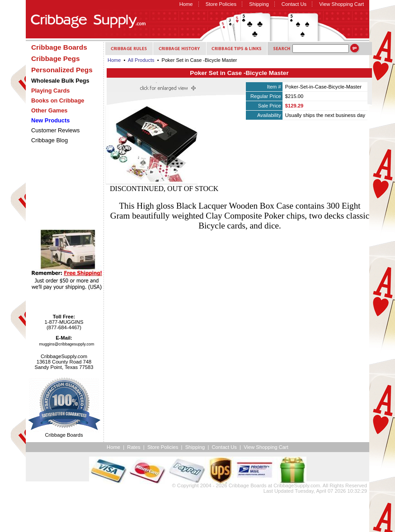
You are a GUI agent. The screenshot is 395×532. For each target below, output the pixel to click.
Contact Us (294, 4)
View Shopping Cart (341, 4)
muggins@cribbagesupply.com (67, 344)
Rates (134, 447)
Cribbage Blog (49, 140)
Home (186, 4)
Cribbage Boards (248, 485)
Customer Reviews (55, 130)
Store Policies (221, 4)
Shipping (259, 4)
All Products (141, 60)
